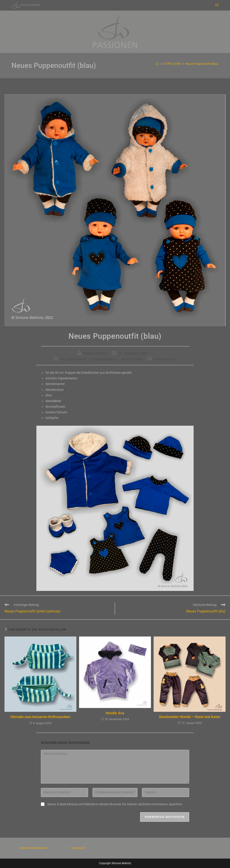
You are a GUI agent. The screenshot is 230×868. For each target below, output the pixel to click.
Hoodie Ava (115, 713)
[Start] (157, 64)
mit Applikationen (73, 359)
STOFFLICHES (132, 359)
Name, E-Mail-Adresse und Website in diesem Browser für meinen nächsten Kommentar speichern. (115, 804)
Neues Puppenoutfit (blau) (202, 64)
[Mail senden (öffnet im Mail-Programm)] (216, 5)
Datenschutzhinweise (33, 848)
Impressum (78, 848)
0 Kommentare (165, 359)
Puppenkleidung (104, 359)
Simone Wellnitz (95, 353)
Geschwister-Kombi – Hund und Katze (190, 717)
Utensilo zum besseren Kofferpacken (40, 717)
